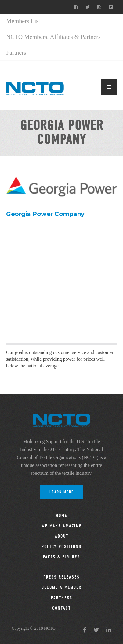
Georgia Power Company (45, 214)
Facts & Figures (61, 557)
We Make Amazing (62, 526)
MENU (109, 87)
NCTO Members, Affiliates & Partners (53, 37)
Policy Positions (61, 547)
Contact (61, 608)
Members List (23, 21)
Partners (16, 53)
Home (61, 516)
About (62, 536)
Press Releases (61, 577)
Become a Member (61, 587)
